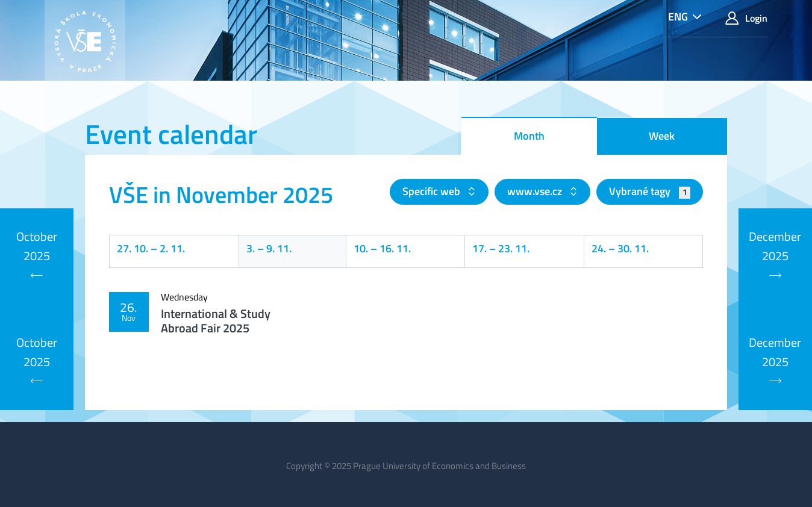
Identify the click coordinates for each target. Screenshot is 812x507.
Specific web (433, 191)
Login (746, 18)
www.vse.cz (536, 191)
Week (662, 136)
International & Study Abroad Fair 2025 (216, 321)
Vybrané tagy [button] (650, 191)
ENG (678, 17)
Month (529, 136)
